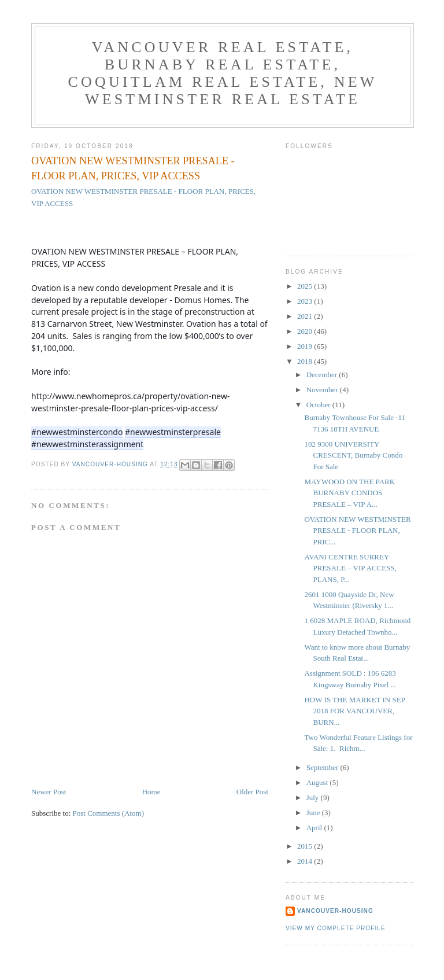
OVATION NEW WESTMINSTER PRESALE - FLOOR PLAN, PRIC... (357, 530)
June (314, 813)
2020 (306, 331)
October (319, 405)
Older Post (252, 792)
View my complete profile (336, 928)
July (314, 797)
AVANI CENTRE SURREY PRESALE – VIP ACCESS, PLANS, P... (350, 568)
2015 (306, 846)
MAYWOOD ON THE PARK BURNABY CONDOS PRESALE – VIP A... (349, 493)
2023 (306, 301)
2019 (306, 346)
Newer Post (49, 792)
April (315, 828)
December (323, 375)
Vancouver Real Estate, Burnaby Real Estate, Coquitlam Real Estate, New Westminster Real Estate (222, 73)
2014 (306, 861)
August (318, 782)
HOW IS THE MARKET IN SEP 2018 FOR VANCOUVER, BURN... (354, 711)
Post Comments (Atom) (109, 813)
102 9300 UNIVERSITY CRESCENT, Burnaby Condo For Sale (353, 455)
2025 (306, 286)
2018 (306, 361)
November (323, 390)
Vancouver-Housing (335, 911)
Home (151, 792)
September (323, 767)
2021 (306, 316)
